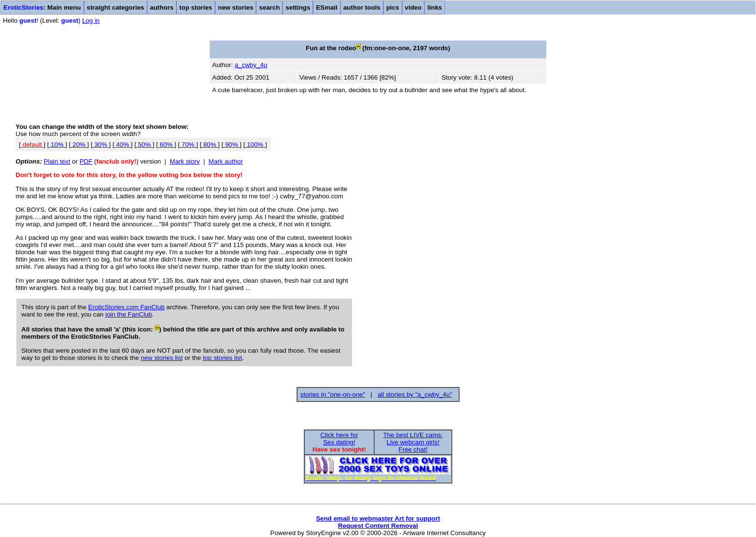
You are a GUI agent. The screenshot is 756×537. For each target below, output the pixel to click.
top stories (196, 7)
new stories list (162, 358)
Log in (91, 21)
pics (393, 7)
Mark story (185, 161)
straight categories (115, 7)
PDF (86, 161)
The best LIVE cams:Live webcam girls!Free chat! (413, 442)
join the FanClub (128, 314)
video (413, 7)
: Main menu (42, 7)
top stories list (223, 358)
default (32, 145)
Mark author (226, 161)
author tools (362, 7)
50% (144, 145)
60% (166, 145)
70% (188, 145)
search (269, 7)
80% (210, 145)
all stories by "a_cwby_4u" (415, 394)
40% (122, 145)
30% (101, 145)
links (434, 7)
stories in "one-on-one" (333, 394)
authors (162, 7)
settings (298, 7)
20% (79, 145)
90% (231, 145)
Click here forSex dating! (339, 439)
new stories (236, 7)
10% (57, 145)
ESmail (326, 7)
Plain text (57, 161)
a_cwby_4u (251, 65)
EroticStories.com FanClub (127, 307)
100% (255, 145)
